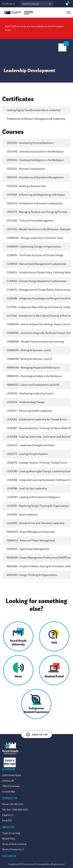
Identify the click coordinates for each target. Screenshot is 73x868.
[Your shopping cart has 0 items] (67, 4)
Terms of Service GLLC (13, 849)
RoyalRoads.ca (9, 4)
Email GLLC (8, 815)
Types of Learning (11, 833)
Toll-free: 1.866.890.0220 (15, 810)
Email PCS (7, 821)
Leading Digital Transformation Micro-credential (34, 110)
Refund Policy (9, 839)
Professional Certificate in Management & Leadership (36, 119)
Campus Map (9, 792)
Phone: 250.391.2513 (13, 804)
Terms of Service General (14, 844)
